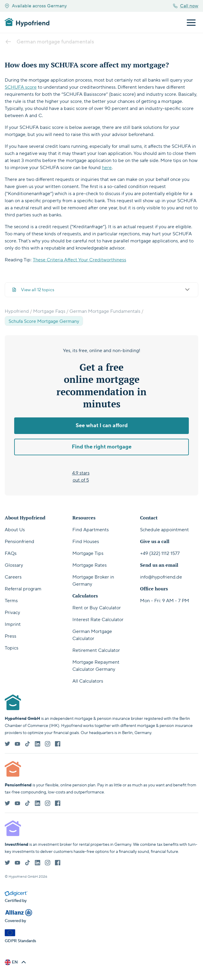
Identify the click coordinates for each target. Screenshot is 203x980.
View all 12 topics (101, 290)
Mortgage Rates (90, 565)
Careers (13, 577)
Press (10, 636)
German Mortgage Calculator (92, 635)
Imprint (13, 624)
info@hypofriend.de (161, 577)
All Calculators (88, 681)
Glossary (14, 565)
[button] (16, 962)
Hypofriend (17, 311)
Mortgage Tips (88, 553)
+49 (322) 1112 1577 (160, 553)
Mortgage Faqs (49, 311)
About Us (15, 530)
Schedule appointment (164, 530)
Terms (11, 601)
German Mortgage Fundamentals (105, 311)
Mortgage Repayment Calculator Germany (96, 666)
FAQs (11, 553)
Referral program (23, 589)
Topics (12, 648)
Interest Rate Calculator (98, 620)
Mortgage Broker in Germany (93, 581)
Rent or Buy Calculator (97, 608)
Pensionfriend (20, 542)
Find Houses (86, 542)
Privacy (12, 613)
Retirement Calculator (96, 650)
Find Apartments (91, 530)
